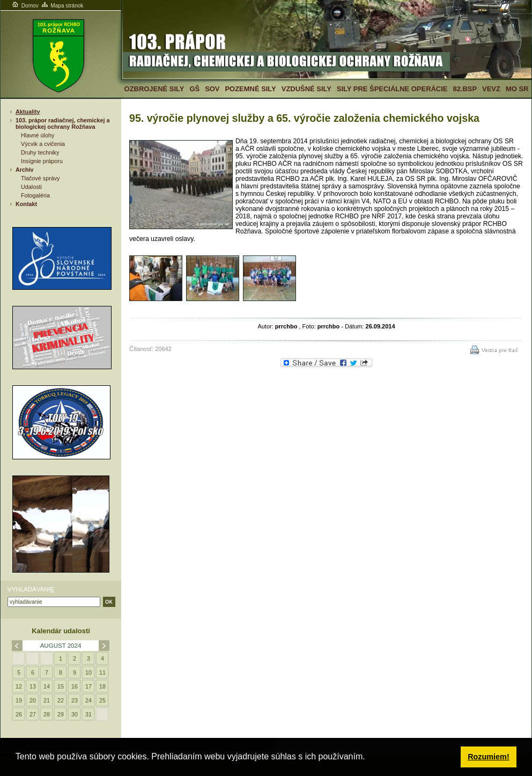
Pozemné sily (250, 89)
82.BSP (465, 89)
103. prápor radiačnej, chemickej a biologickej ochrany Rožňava (63, 123)
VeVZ (491, 89)
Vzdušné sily (306, 89)
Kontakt (26, 204)
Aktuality (28, 112)
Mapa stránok (62, 6)
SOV (212, 89)
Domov (25, 6)
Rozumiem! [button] (489, 757)
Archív (25, 170)
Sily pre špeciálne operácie (392, 89)
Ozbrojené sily (154, 89)
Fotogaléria (35, 195)
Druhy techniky (40, 152)
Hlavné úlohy (38, 135)
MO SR (517, 89)
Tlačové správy (40, 178)
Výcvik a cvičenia (43, 144)
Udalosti (31, 187)
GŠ (194, 89)
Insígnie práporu (42, 161)
